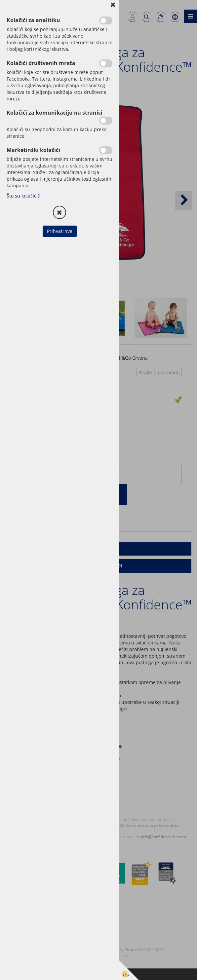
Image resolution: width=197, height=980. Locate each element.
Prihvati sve (60, 231)
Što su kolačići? (23, 196)
